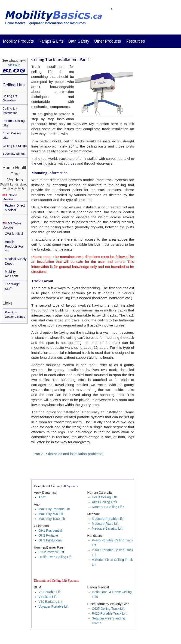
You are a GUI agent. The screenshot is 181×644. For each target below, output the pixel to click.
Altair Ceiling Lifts (104, 502)
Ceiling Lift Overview (10, 98)
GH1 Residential (50, 531)
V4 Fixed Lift (47, 597)
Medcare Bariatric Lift (107, 528)
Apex (42, 497)
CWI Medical (14, 234)
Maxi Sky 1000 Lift (52, 519)
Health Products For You (14, 246)
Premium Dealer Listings (15, 314)
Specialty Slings (14, 154)
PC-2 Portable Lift (51, 552)
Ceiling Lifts (14, 85)
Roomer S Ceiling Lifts (108, 507)
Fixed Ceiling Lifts (12, 135)
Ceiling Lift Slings (15, 146)
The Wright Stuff (13, 286)
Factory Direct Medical (15, 208)
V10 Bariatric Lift (50, 602)
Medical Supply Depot (16, 261)
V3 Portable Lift (49, 592)
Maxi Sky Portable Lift (54, 509)
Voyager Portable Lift (53, 606)
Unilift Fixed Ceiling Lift (55, 557)
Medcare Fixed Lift (105, 524)
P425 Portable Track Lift (109, 613)
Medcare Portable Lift (107, 519)
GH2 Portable (48, 535)
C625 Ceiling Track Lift (108, 609)
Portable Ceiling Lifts (14, 123)
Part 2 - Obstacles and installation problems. (68, 454)
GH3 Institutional (50, 540)
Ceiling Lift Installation (10, 111)
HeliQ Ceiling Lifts (105, 497)
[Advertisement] (160, 135)
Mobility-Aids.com (11, 274)
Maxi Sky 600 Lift (51, 514)
